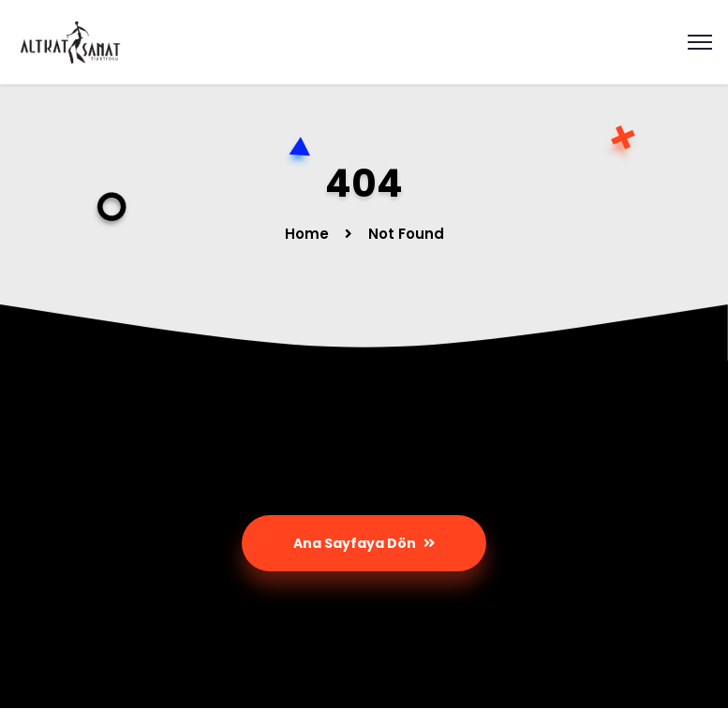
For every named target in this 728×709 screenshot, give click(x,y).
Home (307, 234)
